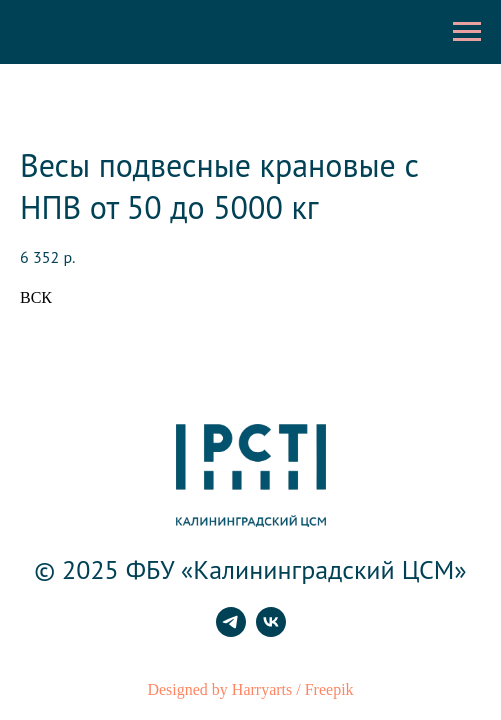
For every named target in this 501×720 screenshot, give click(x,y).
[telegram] (231, 631)
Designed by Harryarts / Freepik (250, 689)
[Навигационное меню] (467, 32)
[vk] (271, 631)
